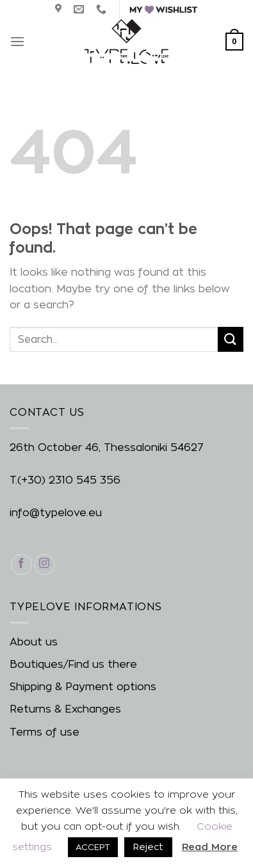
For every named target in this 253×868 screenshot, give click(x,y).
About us (34, 642)
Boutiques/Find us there (73, 664)
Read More (210, 847)
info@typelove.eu (56, 513)
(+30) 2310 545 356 (69, 480)
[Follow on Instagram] (45, 564)
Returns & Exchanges (65, 709)
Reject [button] (148, 847)
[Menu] (17, 41)
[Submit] (231, 339)
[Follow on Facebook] (21, 564)
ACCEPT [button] (93, 847)
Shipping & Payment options (83, 687)
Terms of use (45, 732)
